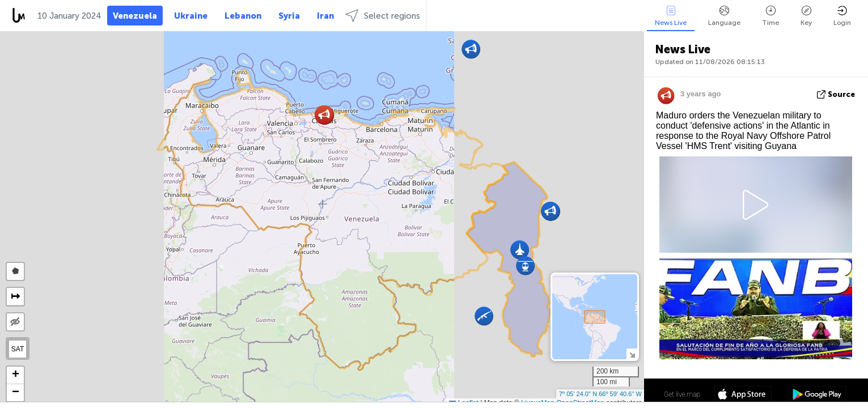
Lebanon (243, 16)
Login (842, 16)
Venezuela (135, 16)
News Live (671, 16)
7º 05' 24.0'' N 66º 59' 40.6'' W (600, 394)
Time (770, 16)
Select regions (383, 16)
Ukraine (191, 16)
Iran (325, 16)
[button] (484, 316)
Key (806, 16)
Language (724, 16)
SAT (18, 349)
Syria (289, 16)
